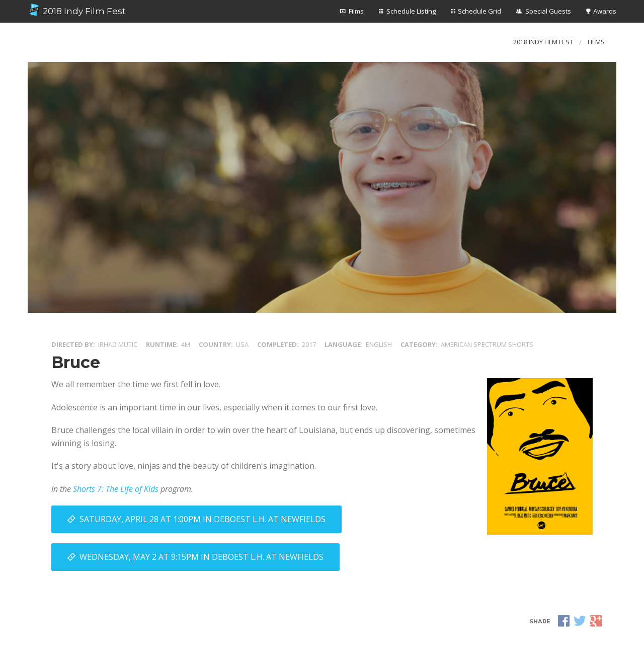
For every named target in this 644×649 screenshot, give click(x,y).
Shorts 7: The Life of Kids (116, 489)
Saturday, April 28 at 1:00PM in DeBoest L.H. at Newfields (203, 519)
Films (356, 11)
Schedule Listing (411, 11)
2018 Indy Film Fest (77, 10)
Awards (605, 11)
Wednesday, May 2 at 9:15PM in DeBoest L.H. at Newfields (202, 557)
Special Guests (548, 11)
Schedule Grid (479, 11)
